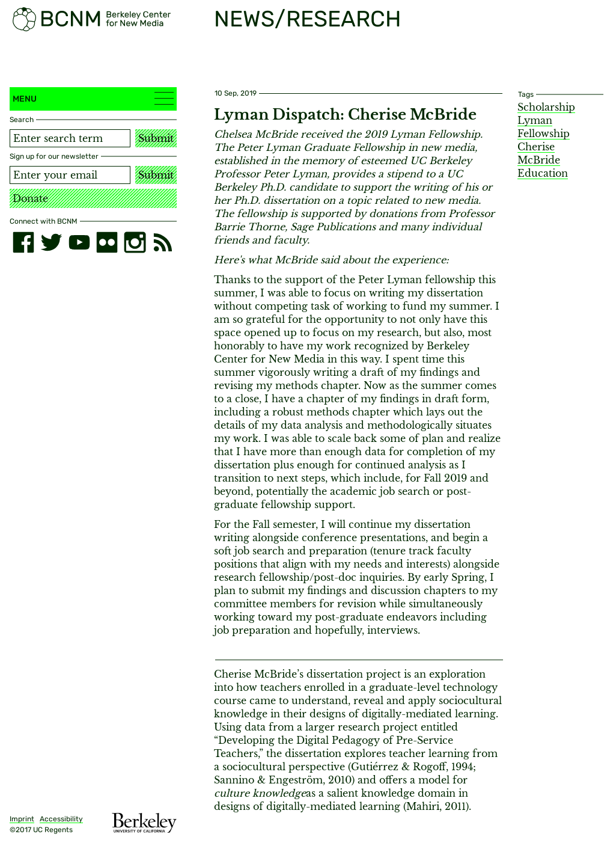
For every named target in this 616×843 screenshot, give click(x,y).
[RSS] (163, 242)
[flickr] (107, 242)
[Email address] (70, 175)
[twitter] (51, 242)
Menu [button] (93, 98)
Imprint (22, 819)
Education (543, 173)
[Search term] (70, 138)
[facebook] (23, 242)
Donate (30, 198)
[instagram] (135, 242)
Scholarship (546, 107)
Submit (156, 138)
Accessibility (61, 819)
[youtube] (79, 242)
